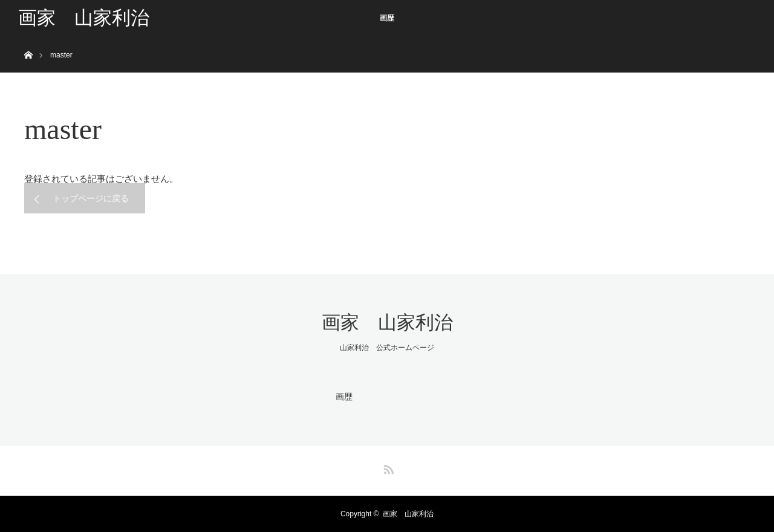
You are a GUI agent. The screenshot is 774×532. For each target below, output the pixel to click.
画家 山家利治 (84, 18)
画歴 (387, 18)
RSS (387, 467)
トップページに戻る (91, 198)
